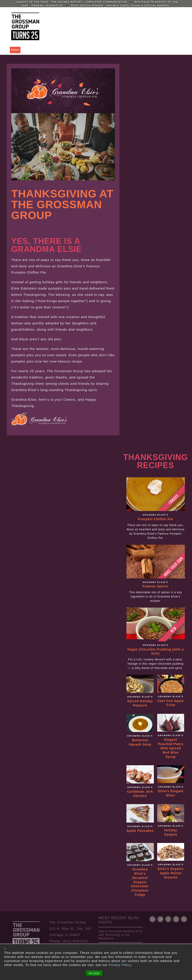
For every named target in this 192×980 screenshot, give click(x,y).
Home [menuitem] (15, 50)
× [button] (5, 949)
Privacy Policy (120, 965)
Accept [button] (94, 973)
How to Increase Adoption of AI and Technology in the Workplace (120, 935)
